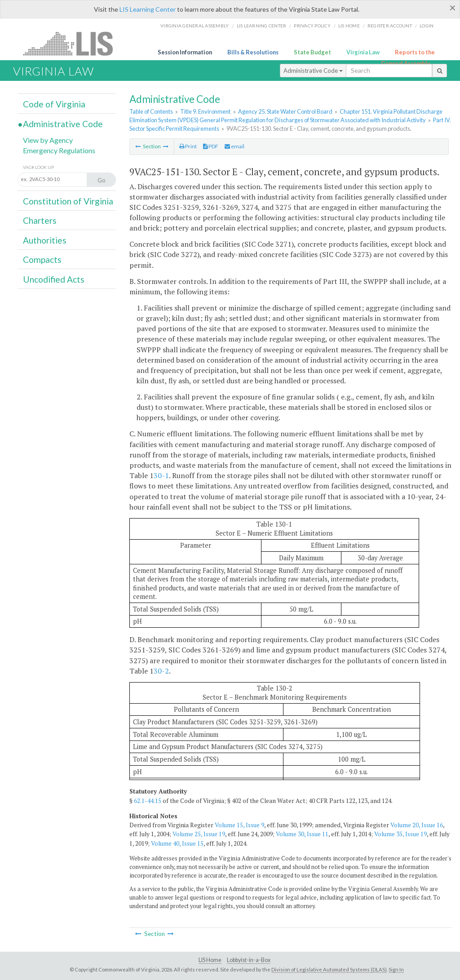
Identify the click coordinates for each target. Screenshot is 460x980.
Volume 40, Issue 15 (177, 843)
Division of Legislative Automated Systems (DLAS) (329, 969)
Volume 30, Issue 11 (302, 834)
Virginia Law (363, 52)
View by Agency (48, 140)
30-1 (161, 475)
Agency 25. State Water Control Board (285, 111)
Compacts (42, 259)
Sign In (396, 969)
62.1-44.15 (148, 801)
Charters (40, 220)
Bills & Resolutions (253, 52)
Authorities (45, 240)
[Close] (453, 8)
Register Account (390, 26)
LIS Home (210, 960)
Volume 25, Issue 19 (199, 834)
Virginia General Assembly (195, 26)
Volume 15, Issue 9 (239, 825)
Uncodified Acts (54, 279)
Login (427, 26)
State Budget (312, 52)
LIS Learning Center (148, 9)
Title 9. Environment (205, 111)
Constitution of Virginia (68, 201)
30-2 (161, 671)
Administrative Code (313, 71)
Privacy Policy (312, 26)
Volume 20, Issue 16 (417, 825)
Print (188, 146)
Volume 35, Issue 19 (400, 834)
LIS (73, 43)
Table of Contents (151, 111)
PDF (211, 146)
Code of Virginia (54, 104)
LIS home (349, 26)
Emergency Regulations (59, 150)
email (234, 146)
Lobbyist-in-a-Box (249, 960)
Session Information (185, 52)
